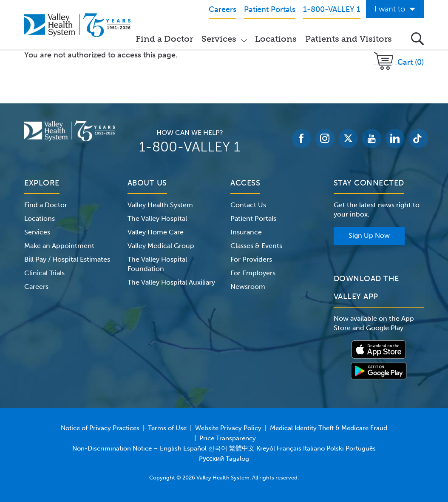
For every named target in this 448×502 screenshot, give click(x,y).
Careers (36, 287)
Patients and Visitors (349, 39)
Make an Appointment (59, 246)
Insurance (246, 232)
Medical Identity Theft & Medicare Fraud (329, 428)
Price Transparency (228, 438)
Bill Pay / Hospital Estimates (67, 259)
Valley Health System (160, 205)
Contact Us (248, 205)
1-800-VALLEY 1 (190, 147)
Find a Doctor (164, 39)
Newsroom (248, 287)
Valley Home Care (156, 232)
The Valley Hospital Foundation (157, 264)
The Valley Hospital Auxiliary (171, 282)
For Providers (251, 259)
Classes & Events (256, 246)
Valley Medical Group (161, 246)
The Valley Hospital (157, 218)
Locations (276, 39)
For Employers (253, 273)
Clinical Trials (44, 273)
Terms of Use (167, 428)
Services (219, 39)
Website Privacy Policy (228, 428)
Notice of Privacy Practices (100, 428)
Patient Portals (253, 218)
